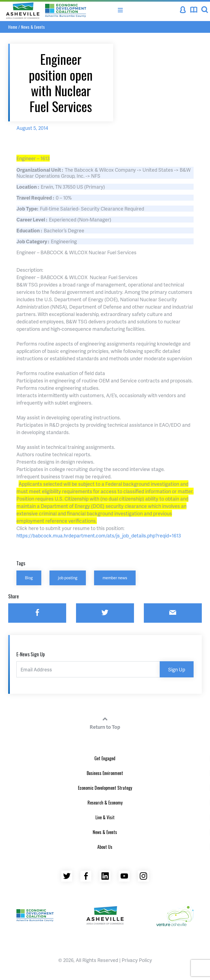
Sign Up (177, 669)
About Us (105, 847)
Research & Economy (105, 803)
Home (13, 27)
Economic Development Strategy (105, 788)
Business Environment (105, 773)
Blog (29, 578)
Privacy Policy (137, 960)
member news (115, 578)
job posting (68, 578)
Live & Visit (105, 817)
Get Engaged (105, 758)
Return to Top (105, 722)
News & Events (33, 27)
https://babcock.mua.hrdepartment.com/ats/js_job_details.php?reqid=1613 (99, 535)
